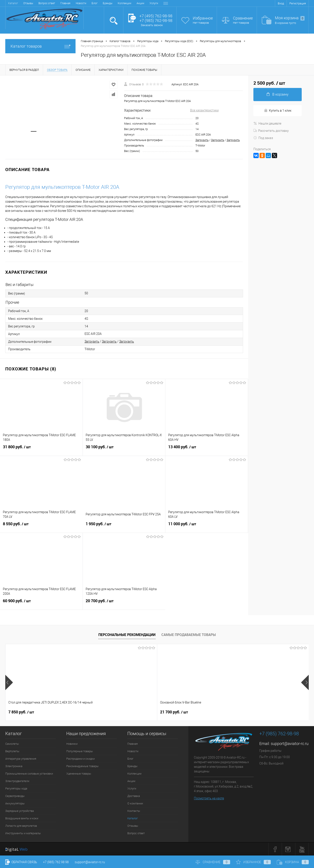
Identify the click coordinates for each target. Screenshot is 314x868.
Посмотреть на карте (209, 798)
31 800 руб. (41, 450)
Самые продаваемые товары (189, 635)
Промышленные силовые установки (29, 774)
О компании (135, 3)
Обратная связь (21, 862)
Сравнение (243, 18)
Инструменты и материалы (23, 833)
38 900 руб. (250, 712)
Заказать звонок (152, 25)
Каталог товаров (40, 46)
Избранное (203, 18)
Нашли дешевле (267, 123)
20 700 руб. (124, 604)
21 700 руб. (98, 712)
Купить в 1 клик (278, 110)
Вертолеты (12, 751)
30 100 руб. (124, 450)
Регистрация (298, 3)
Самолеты (12, 744)
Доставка (117, 3)
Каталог (133, 818)
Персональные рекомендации (127, 635)
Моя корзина (290, 18)
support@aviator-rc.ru (290, 744)
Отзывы (133, 826)
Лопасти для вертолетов (21, 826)
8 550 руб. (41, 527)
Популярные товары (80, 751)
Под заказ (263, 138)
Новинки (72, 744)
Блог (42, 3)
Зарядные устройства (20, 811)
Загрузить (202, 140)
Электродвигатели (17, 781)
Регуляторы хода (16, 789)
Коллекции (72, 3)
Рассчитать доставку (271, 131)
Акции (88, 3)
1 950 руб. (124, 527)
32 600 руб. (174, 712)
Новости (29, 3)
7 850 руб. (21, 712)
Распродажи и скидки (80, 759)
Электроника (14, 766)
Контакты (154, 3)
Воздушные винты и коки (22, 818)
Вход (281, 3)
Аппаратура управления (21, 759)
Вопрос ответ (136, 833)
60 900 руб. (41, 604)
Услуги (102, 3)
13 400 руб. (207, 450)
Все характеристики (204, 110)
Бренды (55, 3)
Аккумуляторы (15, 803)
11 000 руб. (207, 527)
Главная (13, 3)
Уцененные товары (79, 774)
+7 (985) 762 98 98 (56, 862)
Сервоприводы (15, 796)
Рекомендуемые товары (82, 766)
